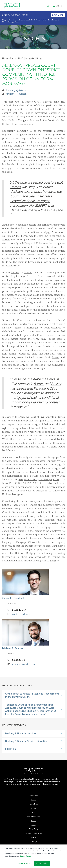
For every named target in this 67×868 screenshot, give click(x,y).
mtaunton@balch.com (24, 664)
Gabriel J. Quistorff (16, 90)
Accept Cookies (42, 864)
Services (34, 800)
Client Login (34, 842)
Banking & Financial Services (21, 733)
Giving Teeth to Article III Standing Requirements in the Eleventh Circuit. (32, 695)
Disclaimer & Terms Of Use (34, 833)
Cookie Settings (24, 864)
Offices (33, 808)
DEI (34, 812)
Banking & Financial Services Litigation (26, 741)
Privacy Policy (33, 829)
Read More (58, 15)
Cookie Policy (25, 857)
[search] (48, 6)
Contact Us (33, 837)
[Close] (61, 851)
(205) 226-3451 (19, 660)
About (33, 825)
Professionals (34, 796)
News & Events (33, 804)
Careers (34, 821)
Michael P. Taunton (16, 94)
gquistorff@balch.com (24, 614)
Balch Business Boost (34, 817)
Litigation (11, 749)
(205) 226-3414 (19, 610)
